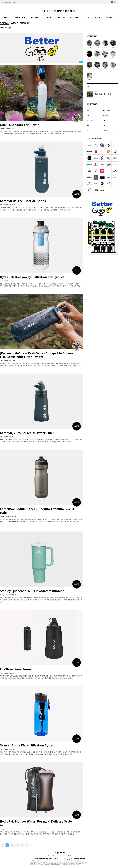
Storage (8, 28)
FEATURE (49, 17)
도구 (88, 131)
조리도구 (105, 115)
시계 (104, 125)
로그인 (6, 2)
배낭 (88, 110)
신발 (104, 120)
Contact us (71, 856)
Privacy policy (64, 856)
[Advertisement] (102, 268)
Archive (4, 23)
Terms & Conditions (53, 856)
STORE (97, 17)
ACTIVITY (74, 17)
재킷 (88, 125)
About (46, 856)
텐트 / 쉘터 (106, 110)
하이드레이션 (91, 120)
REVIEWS (35, 17)
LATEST (6, 17)
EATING (61, 17)
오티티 (105, 131)
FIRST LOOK (20, 17)
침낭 (88, 115)
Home (2, 2)
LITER (86, 17)
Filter (2, 28)
